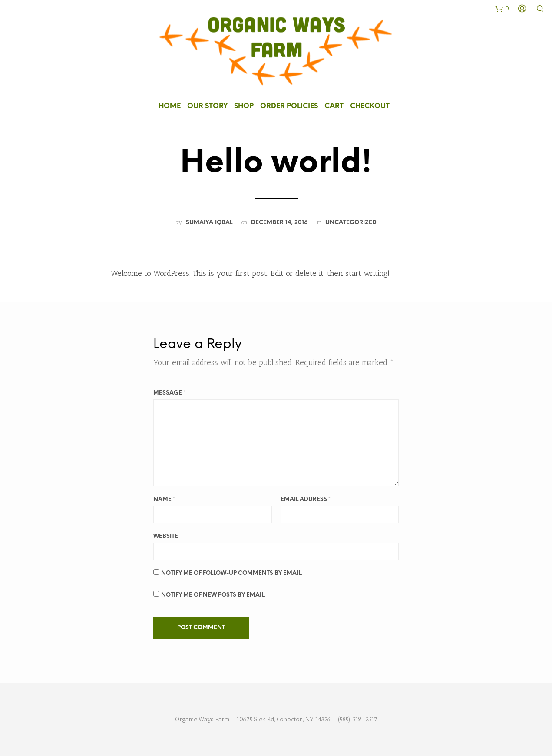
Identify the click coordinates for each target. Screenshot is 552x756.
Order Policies (289, 106)
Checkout (370, 106)
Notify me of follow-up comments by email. (232, 572)
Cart (334, 106)
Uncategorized (351, 222)
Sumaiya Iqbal (209, 222)
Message (169, 392)
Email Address (306, 499)
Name (164, 499)
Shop (244, 106)
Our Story (207, 106)
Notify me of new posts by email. (213, 594)
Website (166, 535)
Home (170, 106)
